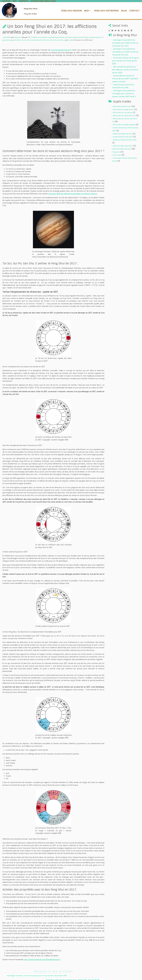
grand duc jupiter (9, 36)
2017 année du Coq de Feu (123, 108)
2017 (29, 33)
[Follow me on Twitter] (116, 27)
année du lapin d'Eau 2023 (123, 133)
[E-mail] (113, 27)
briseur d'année (65, 33)
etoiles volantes (89, 33)
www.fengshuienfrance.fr (61, 46)
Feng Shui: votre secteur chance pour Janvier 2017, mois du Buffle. (74, 976)
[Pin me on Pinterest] (129, 27)
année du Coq (45, 33)
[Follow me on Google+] (123, 27)
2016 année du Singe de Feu (123, 105)
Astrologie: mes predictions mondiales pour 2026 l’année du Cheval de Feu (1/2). (125, 48)
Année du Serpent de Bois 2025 (125, 136)
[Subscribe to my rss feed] (110, 27)
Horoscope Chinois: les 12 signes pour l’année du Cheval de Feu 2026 (125, 57)
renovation (39, 36)
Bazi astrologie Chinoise (122, 145)
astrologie (55, 33)
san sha (47, 36)
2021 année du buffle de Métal (124, 121)
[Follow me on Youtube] (126, 27)
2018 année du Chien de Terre (124, 111)
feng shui (99, 33)
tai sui (63, 36)
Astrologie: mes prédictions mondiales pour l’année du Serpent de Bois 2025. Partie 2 (124, 89)
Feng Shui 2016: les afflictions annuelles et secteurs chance (73, 190)
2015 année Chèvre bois (122, 102)
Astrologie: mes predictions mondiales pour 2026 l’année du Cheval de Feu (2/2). (125, 39)
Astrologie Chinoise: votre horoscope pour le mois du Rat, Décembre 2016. (36, 972)
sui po (57, 36)
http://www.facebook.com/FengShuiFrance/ (42, 955)
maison (19, 36)
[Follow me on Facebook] (119, 27)
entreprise (76, 33)
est (81, 33)
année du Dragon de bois (122, 130)
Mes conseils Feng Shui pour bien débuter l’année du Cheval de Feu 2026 (125, 66)
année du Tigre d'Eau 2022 (123, 142)
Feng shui (18, 33)
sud (53, 36)
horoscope (117, 151)
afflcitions (36, 33)
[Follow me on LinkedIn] (132, 27)
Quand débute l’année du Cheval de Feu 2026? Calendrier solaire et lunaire (125, 75)
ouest (32, 36)
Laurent (71, 36)
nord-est (26, 36)
